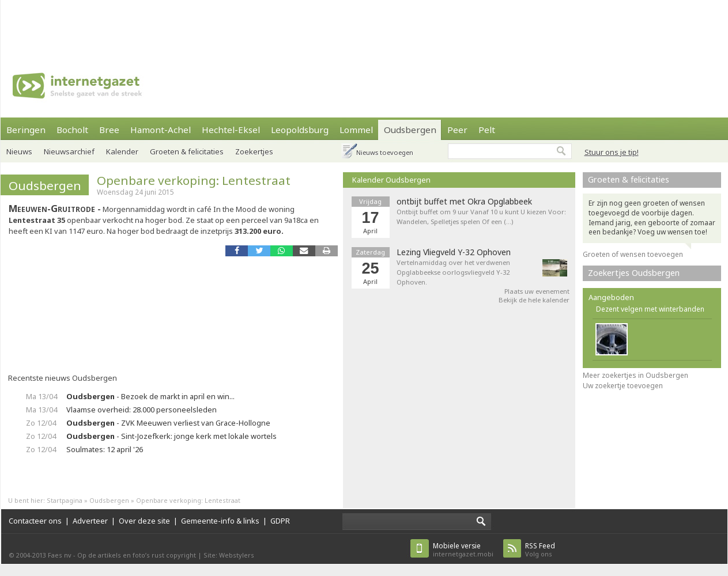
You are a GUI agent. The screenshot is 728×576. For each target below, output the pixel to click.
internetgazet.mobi (463, 550)
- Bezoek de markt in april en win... (150, 396)
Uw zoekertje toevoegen (623, 386)
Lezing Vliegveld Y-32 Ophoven (454, 252)
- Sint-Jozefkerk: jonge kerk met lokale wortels (171, 436)
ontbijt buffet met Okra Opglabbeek (464, 202)
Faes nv (60, 555)
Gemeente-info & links (220, 521)
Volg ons (540, 550)
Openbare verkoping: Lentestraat (194, 180)
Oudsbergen (45, 185)
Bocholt (72, 130)
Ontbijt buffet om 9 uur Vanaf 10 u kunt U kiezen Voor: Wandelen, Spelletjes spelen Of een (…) (481, 217)
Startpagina (65, 500)
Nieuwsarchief (69, 151)
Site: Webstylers (229, 555)
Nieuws (19, 151)
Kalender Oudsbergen (391, 180)
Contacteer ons (35, 521)
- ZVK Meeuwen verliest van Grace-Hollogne (168, 423)
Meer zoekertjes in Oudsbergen (635, 375)
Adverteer (90, 521)
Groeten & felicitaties (629, 179)
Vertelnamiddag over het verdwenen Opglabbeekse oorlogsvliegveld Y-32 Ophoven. (453, 272)
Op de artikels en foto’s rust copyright (137, 555)
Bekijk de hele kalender (534, 300)
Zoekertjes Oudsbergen (634, 273)
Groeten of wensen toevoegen (633, 254)
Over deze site (144, 521)
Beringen (26, 130)
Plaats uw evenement (537, 291)
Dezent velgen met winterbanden (650, 309)
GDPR (280, 521)
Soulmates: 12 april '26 (105, 449)
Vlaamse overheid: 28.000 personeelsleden (142, 410)
